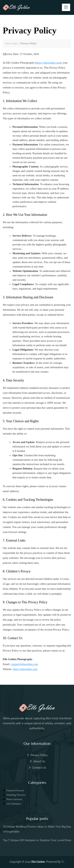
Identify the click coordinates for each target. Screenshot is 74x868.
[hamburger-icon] (66, 7)
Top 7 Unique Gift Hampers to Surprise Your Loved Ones (37, 840)
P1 (63, 862)
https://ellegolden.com (48, 63)
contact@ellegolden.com (24, 664)
